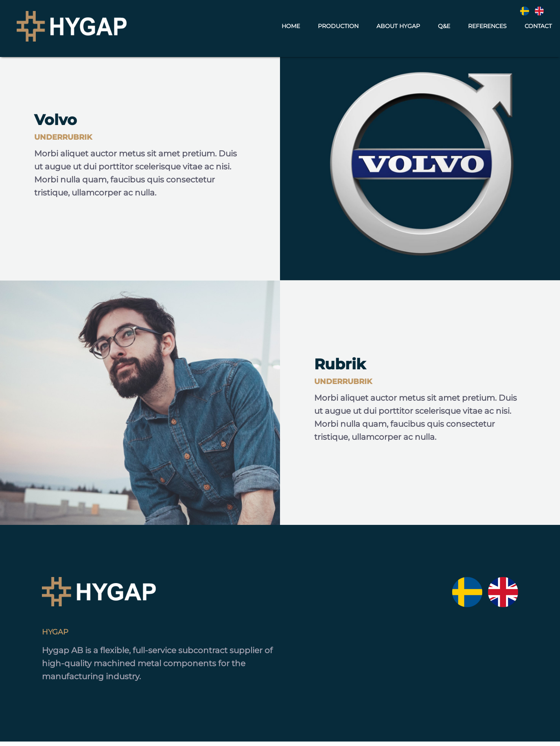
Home (291, 28)
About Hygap (398, 28)
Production (338, 28)
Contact (538, 28)
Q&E (444, 28)
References (487, 28)
